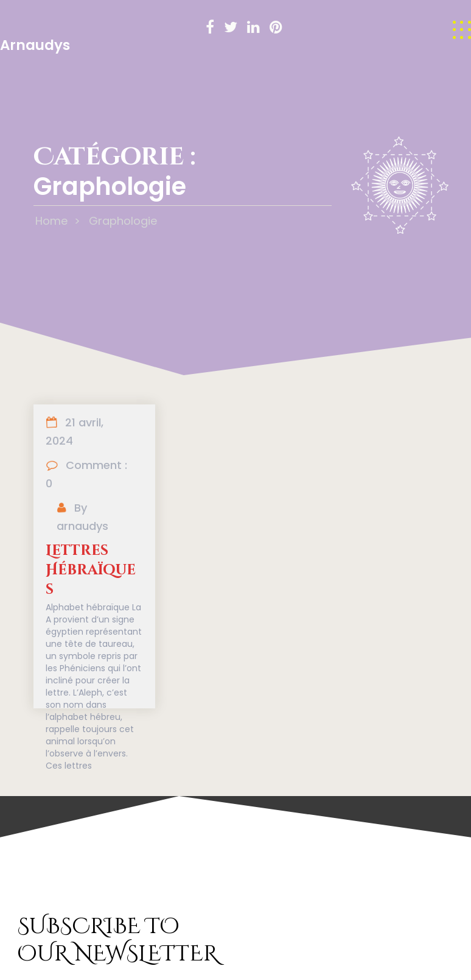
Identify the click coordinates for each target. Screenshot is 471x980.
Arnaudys (35, 45)
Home (51, 221)
